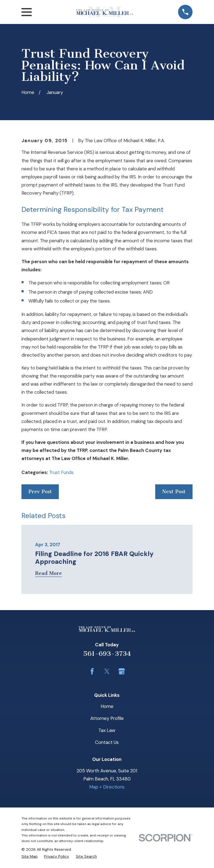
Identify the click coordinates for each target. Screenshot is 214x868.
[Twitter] (107, 671)
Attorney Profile (107, 718)
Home (107, 706)
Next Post (174, 492)
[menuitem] (30, 856)
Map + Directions (107, 787)
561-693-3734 (107, 654)
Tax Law (107, 730)
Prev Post (40, 492)
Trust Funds (61, 472)
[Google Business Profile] (122, 671)
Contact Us (107, 742)
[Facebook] (92, 671)
